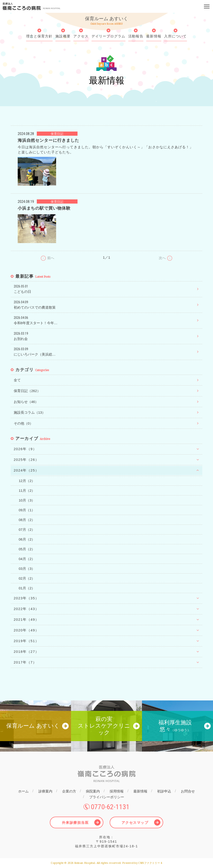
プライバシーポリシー (107, 797)
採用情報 (117, 791)
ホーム (23, 791)
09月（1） (27, 510)
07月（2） (27, 530)
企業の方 (69, 791)
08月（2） (27, 520)
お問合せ (188, 791)
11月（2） (27, 490)
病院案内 (93, 791)
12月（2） (27, 481)
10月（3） (27, 500)
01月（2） (27, 588)
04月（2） (27, 559)
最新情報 (140, 791)
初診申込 (164, 791)
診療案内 (45, 791)
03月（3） (27, 569)
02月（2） (27, 578)
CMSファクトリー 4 (150, 863)
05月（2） (27, 549)
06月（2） (27, 539)
